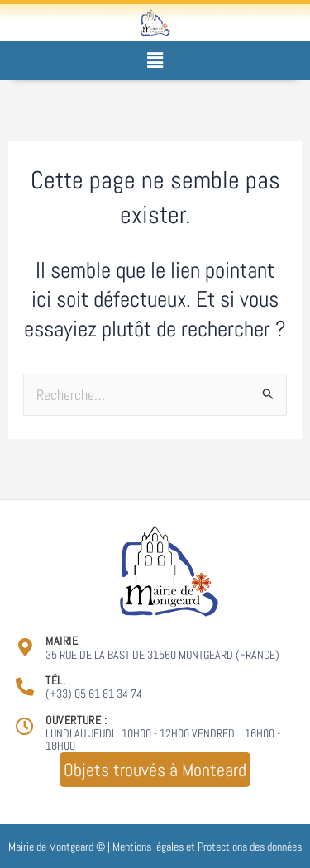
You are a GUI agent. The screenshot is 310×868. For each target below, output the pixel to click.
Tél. (55, 680)
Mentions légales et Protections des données (207, 847)
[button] (155, 60)
